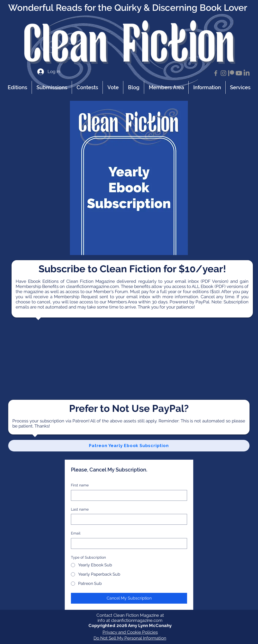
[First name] (127, 495)
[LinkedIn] (247, 73)
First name (80, 485)
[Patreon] (231, 73)
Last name (80, 509)
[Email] (127, 543)
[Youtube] (239, 73)
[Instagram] (223, 73)
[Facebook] (216, 73)
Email (76, 533)
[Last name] (127, 519)
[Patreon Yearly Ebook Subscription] (129, 446)
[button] (207, 87)
